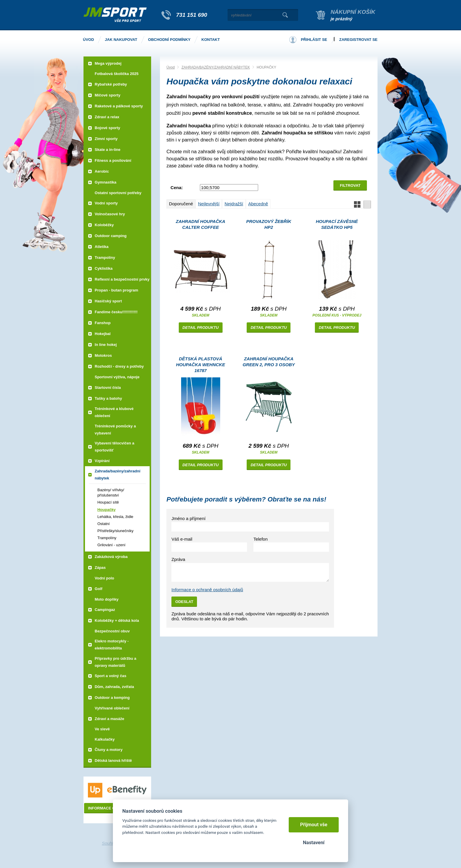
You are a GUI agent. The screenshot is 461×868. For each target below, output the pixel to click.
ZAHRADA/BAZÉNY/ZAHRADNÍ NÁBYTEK (216, 67)
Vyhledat (285, 15)
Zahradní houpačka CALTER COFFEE (201, 224)
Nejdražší (234, 204)
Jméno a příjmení (188, 518)
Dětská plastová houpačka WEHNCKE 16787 (201, 365)
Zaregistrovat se (358, 40)
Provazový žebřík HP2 (269, 224)
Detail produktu (201, 328)
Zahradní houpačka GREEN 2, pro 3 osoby (269, 362)
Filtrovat (350, 185)
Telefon (260, 539)
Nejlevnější (209, 204)
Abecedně (258, 204)
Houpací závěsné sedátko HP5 (337, 224)
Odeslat (184, 602)
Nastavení (314, 843)
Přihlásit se (314, 40)
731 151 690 (192, 15)
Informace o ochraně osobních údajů (207, 590)
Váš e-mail (182, 539)
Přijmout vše (314, 825)
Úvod (171, 67)
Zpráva (178, 559)
